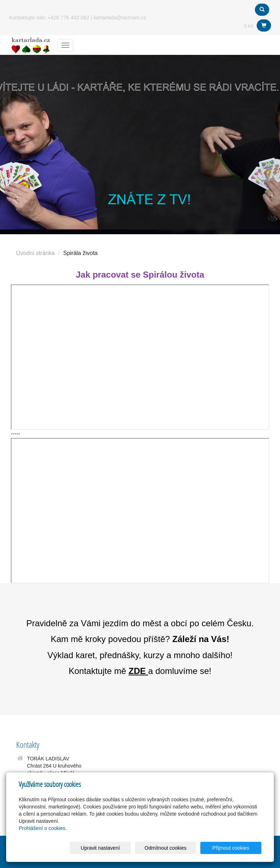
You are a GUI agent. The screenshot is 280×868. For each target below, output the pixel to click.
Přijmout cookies (234, 848)
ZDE (137, 671)
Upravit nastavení (115, 848)
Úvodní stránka (36, 253)
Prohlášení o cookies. (43, 828)
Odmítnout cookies (174, 848)
